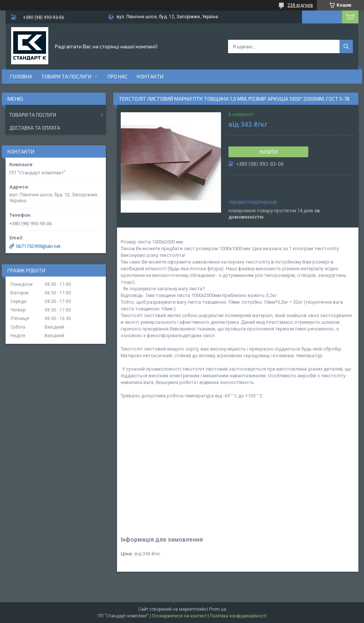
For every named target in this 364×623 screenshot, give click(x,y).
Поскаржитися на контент (179, 616)
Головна (21, 76)
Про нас (118, 76)
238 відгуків (300, 5)
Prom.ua (218, 609)
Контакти (150, 76)
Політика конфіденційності (238, 616)
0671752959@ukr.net (38, 246)
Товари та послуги (66, 76)
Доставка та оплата (35, 128)
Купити (269, 152)
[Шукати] (346, 46)
